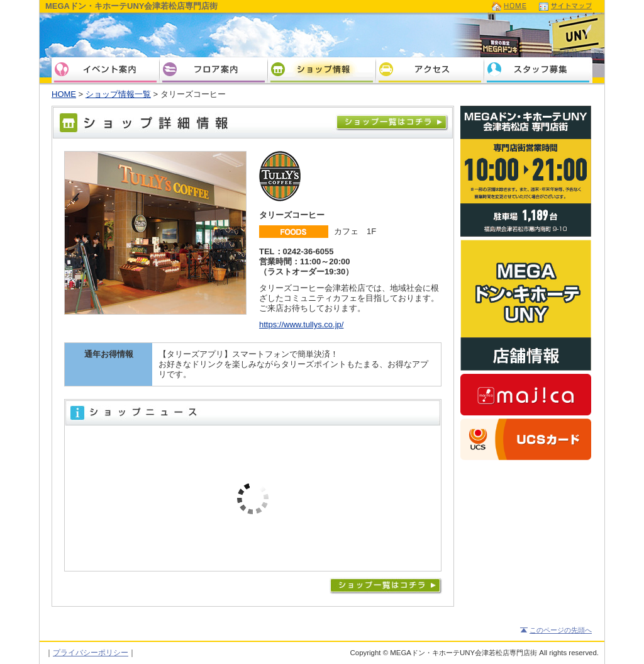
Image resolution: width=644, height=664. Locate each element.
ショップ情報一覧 (118, 94)
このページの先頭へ (561, 630)
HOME (64, 94)
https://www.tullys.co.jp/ (301, 324)
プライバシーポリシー (91, 653)
